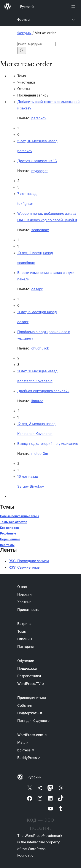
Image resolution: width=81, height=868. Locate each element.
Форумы (23, 20)
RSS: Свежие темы (25, 567)
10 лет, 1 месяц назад (35, 253)
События (25, 705)
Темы (22, 631)
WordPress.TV (31, 684)
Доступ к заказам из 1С (37, 161)
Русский (34, 777)
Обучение (26, 661)
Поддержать (30, 713)
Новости (24, 594)
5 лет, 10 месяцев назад (37, 141)
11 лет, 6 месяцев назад (37, 312)
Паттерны (25, 647)
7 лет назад (27, 194)
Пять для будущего (33, 721)
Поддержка (27, 668)
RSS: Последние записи (29, 561)
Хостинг (24, 602)
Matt (23, 742)
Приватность (28, 610)
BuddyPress (29, 758)
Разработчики (29, 676)
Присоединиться (32, 698)
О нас (22, 587)
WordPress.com (32, 735)
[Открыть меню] (74, 6)
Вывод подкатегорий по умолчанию (48, 444)
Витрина (24, 624)
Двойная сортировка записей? (43, 391)
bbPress (26, 750)
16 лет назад (28, 476)
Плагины (25, 639)
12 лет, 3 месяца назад (36, 424)
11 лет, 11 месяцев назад (37, 371)
